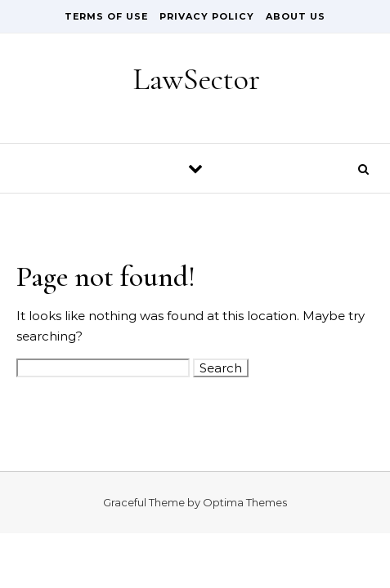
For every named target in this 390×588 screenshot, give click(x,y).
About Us (296, 16)
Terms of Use (106, 16)
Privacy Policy (207, 16)
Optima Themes (245, 502)
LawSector (196, 79)
